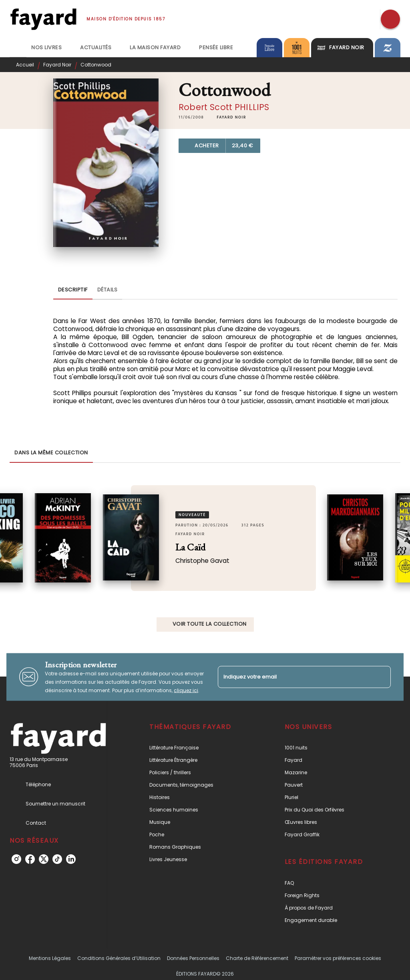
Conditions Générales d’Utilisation (119, 958)
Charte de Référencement (257, 958)
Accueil (25, 65)
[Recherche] (390, 19)
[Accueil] (43, 19)
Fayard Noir (57, 65)
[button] (231, 117)
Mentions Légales (50, 958)
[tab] (18, 48)
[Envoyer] (381, 677)
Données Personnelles (193, 958)
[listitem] (16, 859)
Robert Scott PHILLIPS (224, 107)
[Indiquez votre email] (294, 677)
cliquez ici (186, 690)
